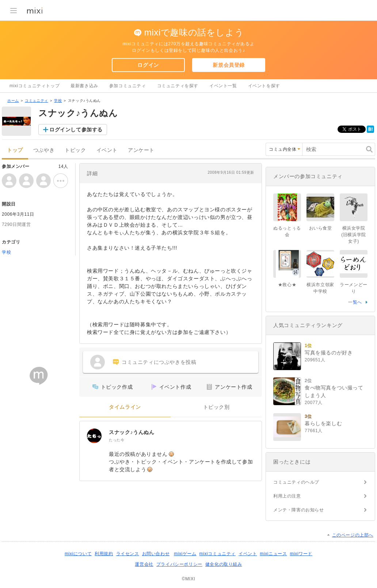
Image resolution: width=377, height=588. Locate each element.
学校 (58, 101)
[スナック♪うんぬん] (94, 436)
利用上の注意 (287, 496)
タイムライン (125, 407)
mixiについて (78, 554)
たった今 (117, 440)
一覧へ (355, 302)
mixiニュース (273, 554)
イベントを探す (264, 86)
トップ (15, 150)
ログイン (148, 65)
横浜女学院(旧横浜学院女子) (354, 235)
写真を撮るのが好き (329, 353)
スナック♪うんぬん (132, 432)
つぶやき (44, 150)
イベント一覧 (223, 86)
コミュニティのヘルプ (296, 482)
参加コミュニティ (128, 86)
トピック (75, 150)
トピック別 (216, 407)
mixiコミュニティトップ (35, 86)
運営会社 (144, 564)
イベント (107, 150)
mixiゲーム (185, 554)
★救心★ (287, 285)
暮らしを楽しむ (323, 423)
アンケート (141, 150)
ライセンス (128, 554)
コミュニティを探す (178, 86)
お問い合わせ (156, 554)
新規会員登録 (229, 65)
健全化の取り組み (224, 564)
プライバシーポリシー (179, 564)
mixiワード (301, 554)
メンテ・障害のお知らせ (299, 510)
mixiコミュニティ (218, 554)
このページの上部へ (353, 535)
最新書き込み (84, 86)
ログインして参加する (76, 130)
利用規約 (104, 554)
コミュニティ (37, 101)
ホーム (13, 101)
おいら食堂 (321, 228)
